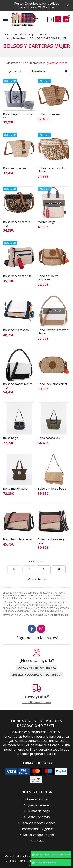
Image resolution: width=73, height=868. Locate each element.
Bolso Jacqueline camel (52, 384)
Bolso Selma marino (16, 330)
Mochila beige (46, 222)
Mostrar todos (57, 63)
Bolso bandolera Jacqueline (48, 278)
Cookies (11, 861)
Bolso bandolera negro (18, 539)
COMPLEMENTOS (27, 608)
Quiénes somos (38, 805)
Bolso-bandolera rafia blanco (51, 170)
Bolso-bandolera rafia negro (17, 224)
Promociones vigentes (38, 829)
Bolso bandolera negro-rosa (53, 541)
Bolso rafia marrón (50, 114)
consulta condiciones (37, 702)
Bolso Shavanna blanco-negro (18, 386)
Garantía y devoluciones (38, 823)
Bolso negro (11, 438)
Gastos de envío (38, 817)
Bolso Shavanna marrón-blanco (53, 332)
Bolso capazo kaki (49, 438)
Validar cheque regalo (38, 835)
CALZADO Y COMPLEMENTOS (19, 611)
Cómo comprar (38, 799)
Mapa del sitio (13, 856)
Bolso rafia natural (15, 168)
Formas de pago (38, 811)
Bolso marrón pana (15, 489)
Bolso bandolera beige (52, 489)
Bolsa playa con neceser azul (18, 116)
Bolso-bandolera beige (17, 276)
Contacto (38, 841)
